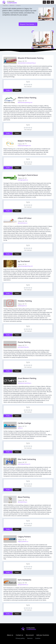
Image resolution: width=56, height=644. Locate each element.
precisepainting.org (23, 347)
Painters (5, 5)
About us (10, 635)
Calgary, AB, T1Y (22, 144)
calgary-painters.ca (23, 541)
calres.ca (20, 428)
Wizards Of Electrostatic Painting (31, 58)
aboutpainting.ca (22, 502)
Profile (8, 90)
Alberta (12, 5)
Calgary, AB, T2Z (22, 101)
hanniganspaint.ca (23, 180)
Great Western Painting (27, 378)
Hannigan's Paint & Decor (28, 175)
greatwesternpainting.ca (24, 383)
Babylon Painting (24, 141)
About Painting (24, 497)
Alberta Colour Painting (27, 98)
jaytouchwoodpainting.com (25, 266)
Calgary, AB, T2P (22, 462)
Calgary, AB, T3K (22, 61)
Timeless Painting (25, 301)
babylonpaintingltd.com (24, 146)
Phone (17, 90)
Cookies (38, 638)
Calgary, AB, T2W (22, 221)
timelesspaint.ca (22, 306)
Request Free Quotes (28, 24)
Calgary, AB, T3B (22, 583)
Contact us (19, 635)
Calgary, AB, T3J (22, 264)
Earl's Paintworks (24, 580)
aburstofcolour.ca (23, 223)
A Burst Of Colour (25, 218)
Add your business (43, 635)
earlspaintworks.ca (23, 585)
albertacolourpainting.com (25, 102)
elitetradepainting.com (24, 464)
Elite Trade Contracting (27, 459)
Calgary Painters (24, 537)
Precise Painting (24, 342)
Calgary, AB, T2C (22, 304)
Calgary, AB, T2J (22, 540)
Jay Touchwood (24, 261)
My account (30, 635)
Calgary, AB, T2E (22, 178)
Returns (30, 638)
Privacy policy (20, 638)
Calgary (18, 5)
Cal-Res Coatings (24, 423)
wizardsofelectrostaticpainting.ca (27, 63)
